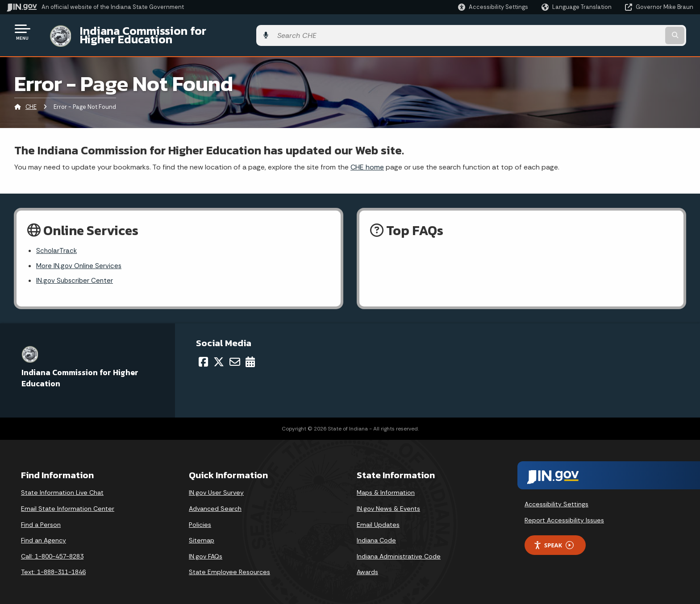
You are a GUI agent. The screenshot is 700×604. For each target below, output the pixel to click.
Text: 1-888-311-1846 (53, 567)
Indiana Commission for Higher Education (181, 32)
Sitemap (202, 535)
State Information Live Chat (62, 488)
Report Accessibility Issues (564, 515)
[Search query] (613, 32)
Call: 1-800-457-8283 (52, 551)
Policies (200, 520)
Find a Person (41, 520)
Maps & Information (386, 488)
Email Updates (378, 520)
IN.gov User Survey (216, 488)
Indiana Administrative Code (399, 551)
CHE (31, 100)
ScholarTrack (57, 245)
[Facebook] (203, 357)
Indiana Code (376, 535)
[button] (493, 7)
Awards (367, 567)
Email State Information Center (68, 504)
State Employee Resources (229, 567)
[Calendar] (250, 357)
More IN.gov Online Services (80, 260)
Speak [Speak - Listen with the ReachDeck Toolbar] (554, 540)
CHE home (367, 160)
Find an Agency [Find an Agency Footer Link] (44, 535)
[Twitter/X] (219, 357)
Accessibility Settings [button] (556, 500)
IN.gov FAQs (206, 551)
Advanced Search (215, 504)
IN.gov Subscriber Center (76, 276)
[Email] (235, 357)
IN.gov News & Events (388, 504)
